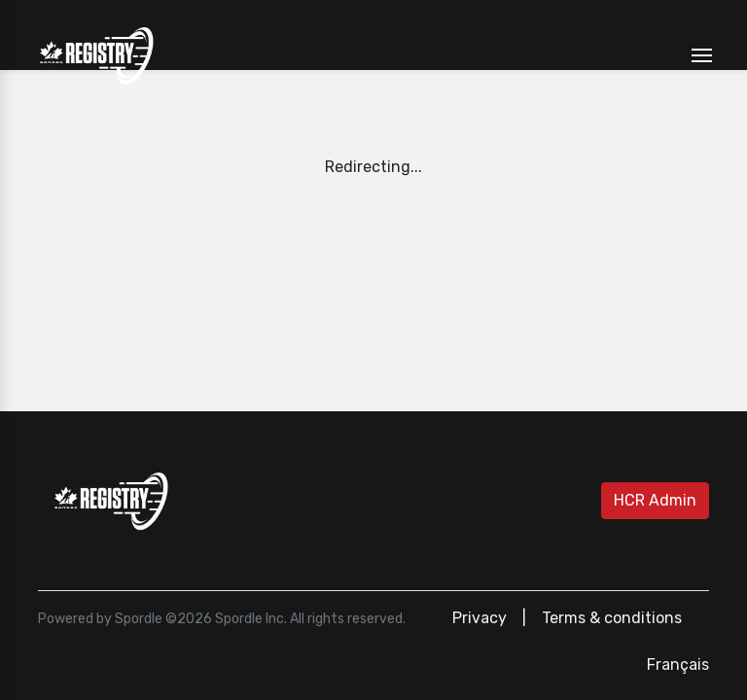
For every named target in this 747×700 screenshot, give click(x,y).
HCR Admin (655, 500)
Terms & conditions (612, 618)
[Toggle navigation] (702, 56)
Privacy (480, 618)
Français (678, 665)
